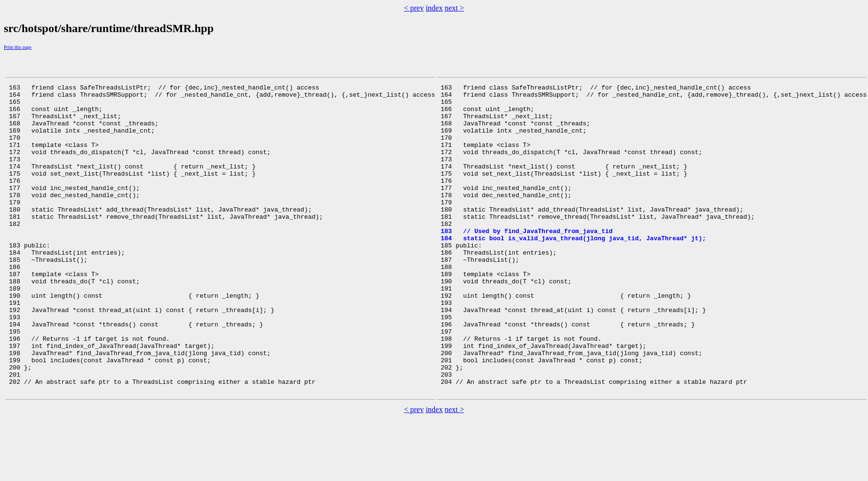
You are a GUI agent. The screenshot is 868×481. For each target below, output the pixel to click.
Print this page (18, 47)
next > (454, 8)
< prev (414, 8)
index (434, 8)
